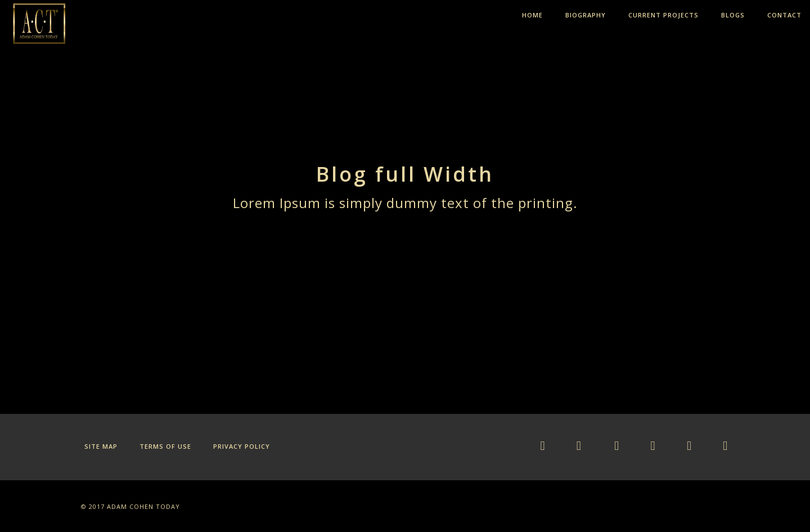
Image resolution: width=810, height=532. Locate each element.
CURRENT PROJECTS (663, 15)
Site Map (101, 446)
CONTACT (784, 15)
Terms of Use (165, 446)
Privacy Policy (242, 446)
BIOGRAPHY (586, 15)
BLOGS (733, 15)
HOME (532, 15)
